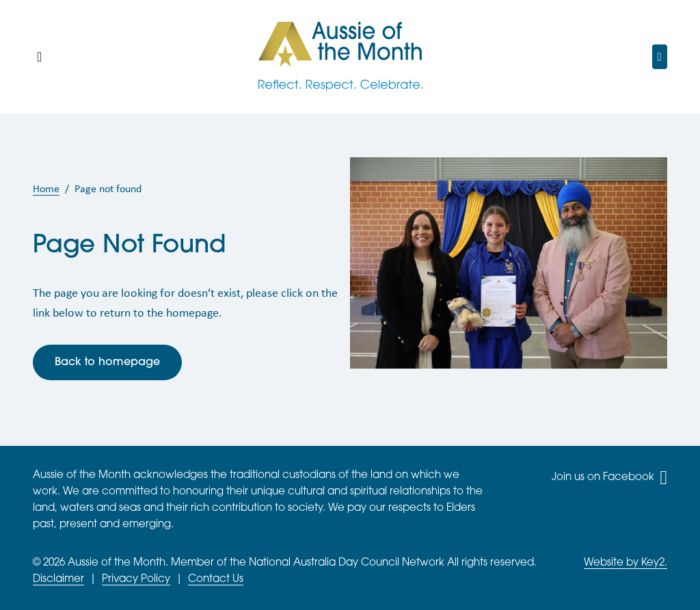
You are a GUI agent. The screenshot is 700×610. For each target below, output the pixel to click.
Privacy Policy (136, 580)
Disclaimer (58, 580)
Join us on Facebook (609, 478)
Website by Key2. (625, 563)
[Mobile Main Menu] (39, 57)
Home (46, 188)
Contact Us (216, 580)
